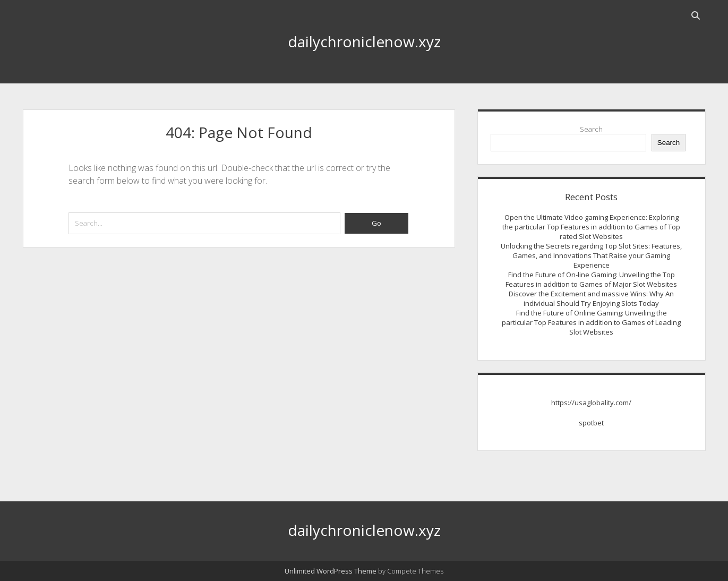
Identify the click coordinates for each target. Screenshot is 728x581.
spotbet (591, 423)
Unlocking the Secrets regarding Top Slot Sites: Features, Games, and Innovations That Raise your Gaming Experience (591, 255)
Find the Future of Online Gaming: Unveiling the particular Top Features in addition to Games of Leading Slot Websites (591, 322)
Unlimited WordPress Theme (331, 571)
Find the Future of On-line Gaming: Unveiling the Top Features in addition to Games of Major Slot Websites (591, 279)
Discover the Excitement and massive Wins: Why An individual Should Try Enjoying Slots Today (591, 298)
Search (591, 129)
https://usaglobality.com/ (591, 403)
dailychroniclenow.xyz (364, 41)
